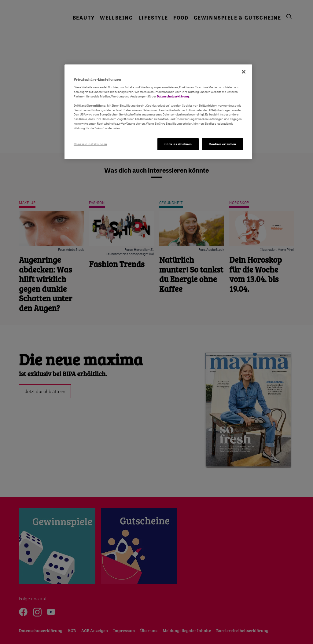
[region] (158, 112)
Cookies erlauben (222, 144)
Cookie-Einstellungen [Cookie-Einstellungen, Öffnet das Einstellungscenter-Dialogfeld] (90, 144)
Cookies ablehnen (178, 144)
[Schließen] (244, 72)
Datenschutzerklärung (173, 96)
